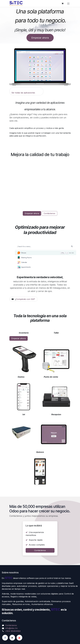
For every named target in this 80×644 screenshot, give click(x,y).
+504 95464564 (13, 631)
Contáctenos (49, 213)
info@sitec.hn (11, 628)
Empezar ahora (40, 38)
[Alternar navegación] (68, 3)
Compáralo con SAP (25, 299)
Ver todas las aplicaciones (23, 93)
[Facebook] (5, 638)
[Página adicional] (12, 638)
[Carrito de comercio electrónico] (63, 3)
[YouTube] (19, 638)
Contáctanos (11, 625)
